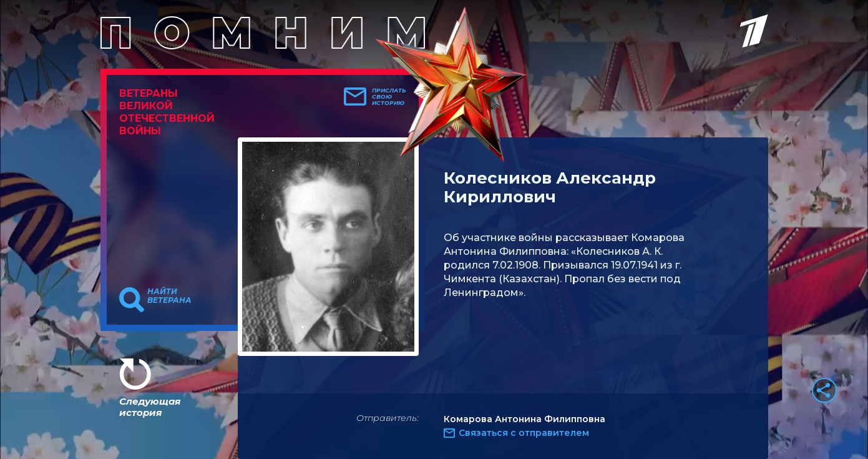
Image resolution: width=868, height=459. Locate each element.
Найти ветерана (169, 296)
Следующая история (150, 407)
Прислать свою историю (389, 97)
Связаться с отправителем (524, 433)
